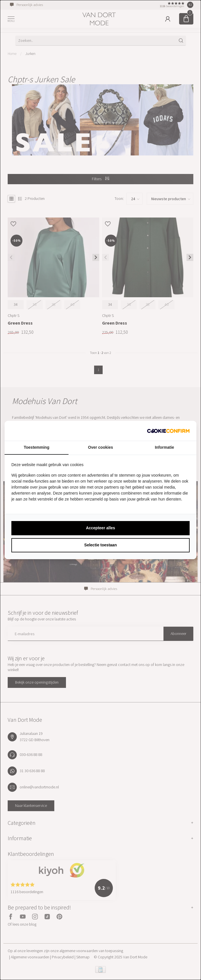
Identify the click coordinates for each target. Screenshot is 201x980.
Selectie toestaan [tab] (100, 545)
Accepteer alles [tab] (100, 528)
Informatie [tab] (165, 447)
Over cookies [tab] (101, 447)
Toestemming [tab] (37, 447)
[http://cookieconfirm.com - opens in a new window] (168, 431)
